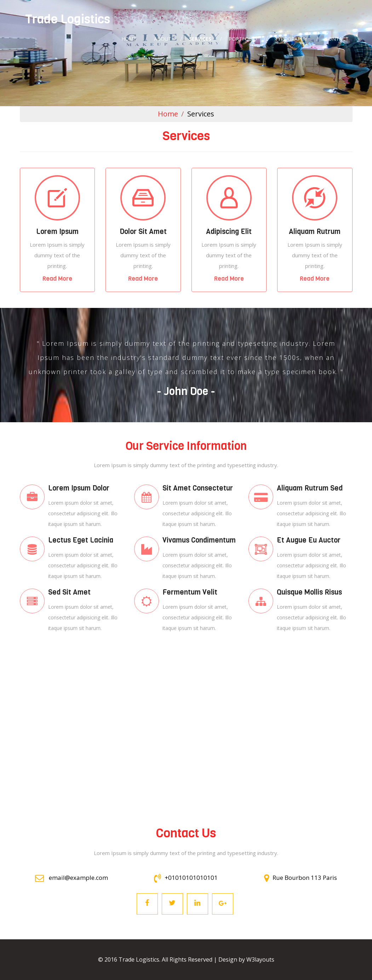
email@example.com (71, 878)
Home (168, 114)
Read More (57, 279)
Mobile (57, 198)
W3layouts (260, 959)
